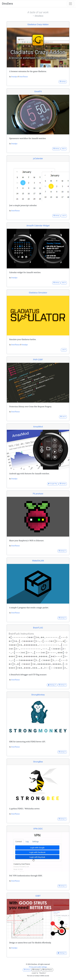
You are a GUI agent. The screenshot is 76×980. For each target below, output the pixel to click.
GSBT (38, 896)
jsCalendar (38, 158)
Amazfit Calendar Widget (38, 226)
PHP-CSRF (38, 360)
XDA (64, 149)
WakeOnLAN (38, 561)
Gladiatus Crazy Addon (38, 24)
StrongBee (38, 762)
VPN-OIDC (38, 829)
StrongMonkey (38, 695)
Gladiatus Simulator (38, 293)
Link (64, 216)
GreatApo (14, 77)
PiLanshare (38, 494)
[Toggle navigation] (70, 4)
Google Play (53, 484)
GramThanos (23, 77)
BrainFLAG (38, 628)
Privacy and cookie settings (38, 967)
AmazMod (38, 427)
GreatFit (38, 91)
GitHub (63, 82)
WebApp (52, 685)
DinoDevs (7, 4)
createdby (38, 973)
